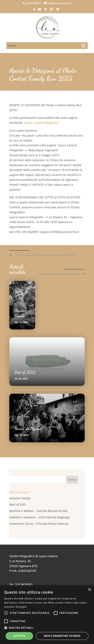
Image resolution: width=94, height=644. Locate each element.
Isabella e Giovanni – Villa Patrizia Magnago (40, 517)
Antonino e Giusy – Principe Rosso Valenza (39, 524)
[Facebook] (34, 11)
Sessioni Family (20, 498)
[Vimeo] (58, 11)
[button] (47, 628)
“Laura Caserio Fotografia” (41, 123)
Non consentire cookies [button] (62, 636)
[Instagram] (52, 11)
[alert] (47, 615)
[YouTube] (40, 11)
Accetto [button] (19, 636)
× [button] (89, 590)
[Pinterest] (46, 11)
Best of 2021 (25, 372)
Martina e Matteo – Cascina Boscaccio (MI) (38, 511)
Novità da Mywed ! (29, 429)
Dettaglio (21, 607)
